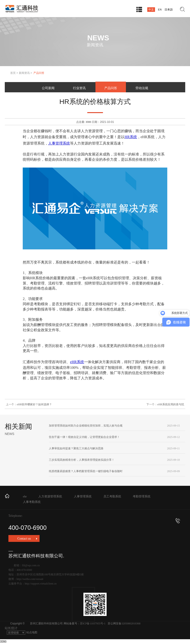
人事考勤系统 (32, 502)
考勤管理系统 (142, 496)
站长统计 (11, 628)
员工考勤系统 (112, 496)
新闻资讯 (24, 73)
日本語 (169, 10)
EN (160, 10)
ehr (25, 496)
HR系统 (131, 137)
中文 (151, 10)
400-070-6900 (94, 525)
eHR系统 (77, 362)
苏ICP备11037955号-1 (93, 623)
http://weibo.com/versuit (30, 579)
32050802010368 (131, 623)
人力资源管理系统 (50, 496)
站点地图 (32, 632)
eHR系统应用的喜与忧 (171, 404)
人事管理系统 (59, 143)
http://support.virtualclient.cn (41, 584)
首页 (13, 73)
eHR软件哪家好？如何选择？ (34, 404)
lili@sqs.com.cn (31, 565)
